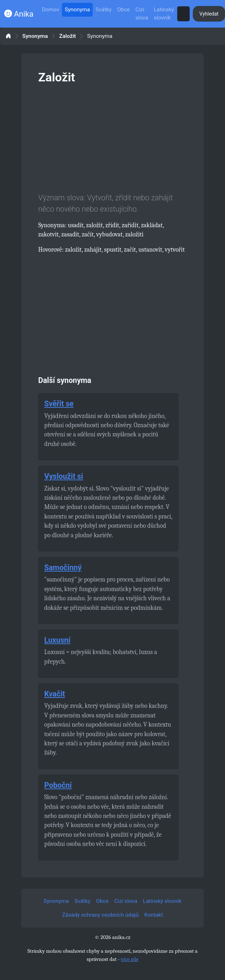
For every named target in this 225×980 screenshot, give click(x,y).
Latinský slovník (164, 14)
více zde (129, 959)
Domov (50, 10)
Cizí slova (142, 14)
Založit (67, 36)
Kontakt (154, 915)
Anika (19, 14)
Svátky (103, 10)
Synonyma (77, 10)
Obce (123, 10)
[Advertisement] (112, 137)
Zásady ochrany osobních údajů (100, 915)
